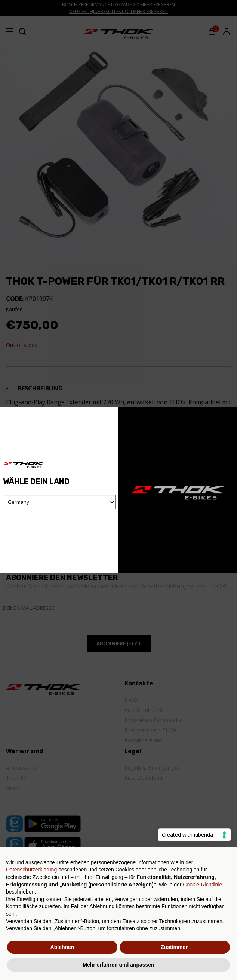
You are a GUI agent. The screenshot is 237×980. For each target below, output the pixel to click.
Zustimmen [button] (175, 947)
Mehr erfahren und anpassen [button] (118, 965)
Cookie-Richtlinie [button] (202, 885)
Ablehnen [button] (62, 947)
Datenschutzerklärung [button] (31, 870)
